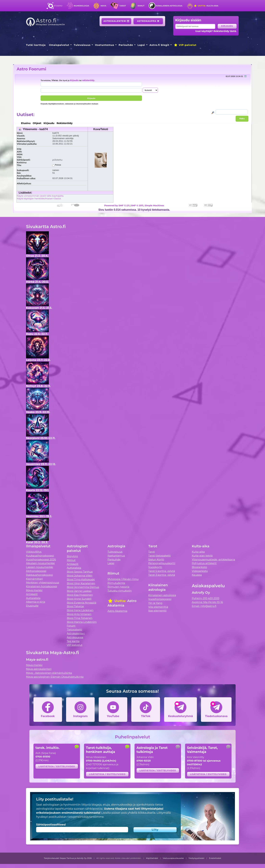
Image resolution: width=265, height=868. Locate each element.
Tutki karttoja (36, 45)
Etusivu (58, 6)
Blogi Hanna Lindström (82, 622)
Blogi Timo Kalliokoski (81, 579)
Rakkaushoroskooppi (40, 575)
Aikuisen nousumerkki (40, 563)
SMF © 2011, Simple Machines (148, 205)
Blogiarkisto (199, 567)
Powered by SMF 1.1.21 (117, 205)
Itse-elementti (158, 611)
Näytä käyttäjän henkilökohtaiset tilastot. (39, 198)
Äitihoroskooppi (36, 571)
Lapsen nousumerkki (40, 567)
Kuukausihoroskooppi (40, 556)
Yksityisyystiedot (196, 858)
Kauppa (197, 575)
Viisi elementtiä (158, 607)
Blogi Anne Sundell (79, 599)
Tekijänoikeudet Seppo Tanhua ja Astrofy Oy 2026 (68, 858)
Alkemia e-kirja (36, 602)
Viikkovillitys (34, 552)
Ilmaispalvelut (59, 45)
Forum (71, 626)
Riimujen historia (118, 587)
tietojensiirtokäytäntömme (86, 817)
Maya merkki (34, 590)
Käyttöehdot (152, 858)
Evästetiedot (215, 858)
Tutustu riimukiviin (120, 591)
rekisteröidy (88, 80)
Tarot (123, 6)
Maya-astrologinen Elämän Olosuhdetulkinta (55, 677)
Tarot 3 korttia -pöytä (162, 575)
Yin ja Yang (155, 603)
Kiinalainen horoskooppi (42, 586)
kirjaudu (74, 80)
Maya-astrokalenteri (39, 669)
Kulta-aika (206, 6)
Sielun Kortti (156, 559)
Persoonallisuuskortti (162, 563)
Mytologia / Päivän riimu (123, 579)
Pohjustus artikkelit (204, 563)
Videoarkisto (200, 571)
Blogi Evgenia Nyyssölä (81, 603)
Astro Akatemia (117, 611)
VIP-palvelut (185, 45)
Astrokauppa (148, 21)
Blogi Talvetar (75, 606)
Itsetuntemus (105, 45)
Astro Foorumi (31, 69)
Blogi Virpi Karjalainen (81, 583)
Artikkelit (32, 594)
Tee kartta (73, 641)
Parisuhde (126, 45)
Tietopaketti (74, 630)
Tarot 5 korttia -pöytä (162, 571)
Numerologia (81, 6)
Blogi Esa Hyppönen (80, 595)
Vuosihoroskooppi (160, 599)
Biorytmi (72, 556)
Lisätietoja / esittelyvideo (57, 766)
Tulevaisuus (82, 45)
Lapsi (141, 45)
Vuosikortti (155, 567)
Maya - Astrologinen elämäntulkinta (49, 673)
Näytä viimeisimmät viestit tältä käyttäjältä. (40, 196)
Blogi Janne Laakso (79, 591)
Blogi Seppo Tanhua (80, 572)
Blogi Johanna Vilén (80, 576)
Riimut (141, 6)
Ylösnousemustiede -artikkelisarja (213, 559)
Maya (103, 6)
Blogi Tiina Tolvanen (80, 618)
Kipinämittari (34, 579)
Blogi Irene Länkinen (80, 610)
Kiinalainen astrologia (169, 6)
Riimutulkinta (116, 583)
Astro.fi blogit (159, 45)
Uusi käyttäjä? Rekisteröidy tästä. (216, 31)
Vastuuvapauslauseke (173, 858)
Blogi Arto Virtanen (79, 614)
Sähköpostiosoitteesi (51, 825)
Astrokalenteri (116, 21)
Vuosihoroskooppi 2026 (41, 559)
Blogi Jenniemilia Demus (83, 587)
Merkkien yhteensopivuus (43, 582)
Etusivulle (32, 606)
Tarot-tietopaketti (160, 556)
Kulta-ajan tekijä (202, 556)
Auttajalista (33, 598)
